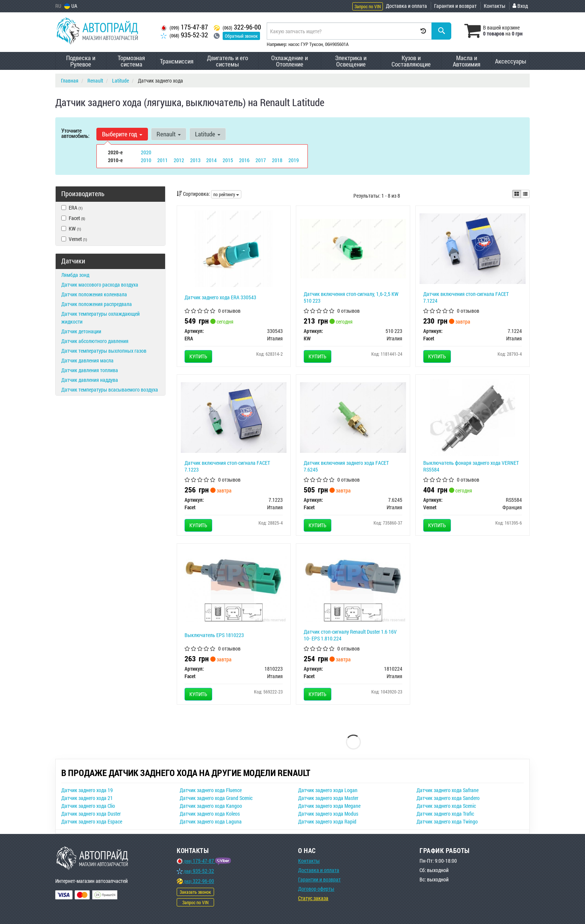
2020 (146, 152)
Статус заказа (313, 898)
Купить (198, 356)
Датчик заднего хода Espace (92, 821)
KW (71, 228)
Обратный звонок (241, 36)
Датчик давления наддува (90, 380)
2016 (244, 160)
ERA (72, 208)
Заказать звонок (195, 892)
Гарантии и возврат (319, 879)
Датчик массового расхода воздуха (100, 285)
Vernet (74, 239)
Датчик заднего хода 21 (87, 798)
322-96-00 (237, 27)
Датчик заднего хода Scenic (446, 806)
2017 (261, 160)
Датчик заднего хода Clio (88, 806)
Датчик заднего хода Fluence (211, 790)
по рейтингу (226, 194)
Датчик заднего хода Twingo (447, 821)
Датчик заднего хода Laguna (211, 821)
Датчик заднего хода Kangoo (211, 806)
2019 (294, 160)
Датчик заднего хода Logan (328, 790)
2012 (179, 160)
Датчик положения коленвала (94, 294)
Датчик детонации (81, 331)
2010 (146, 160)
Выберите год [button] (122, 134)
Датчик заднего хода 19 (87, 790)
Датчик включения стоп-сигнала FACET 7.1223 (227, 466)
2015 (228, 160)
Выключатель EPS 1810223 (214, 635)
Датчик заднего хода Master (328, 798)
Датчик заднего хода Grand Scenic (216, 798)
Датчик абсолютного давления (95, 341)
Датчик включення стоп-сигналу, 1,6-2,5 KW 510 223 (351, 297)
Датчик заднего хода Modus (328, 814)
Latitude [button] (208, 134)
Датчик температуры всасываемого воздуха (110, 390)
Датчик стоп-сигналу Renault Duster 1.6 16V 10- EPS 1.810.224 (350, 635)
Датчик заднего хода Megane (329, 806)
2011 (162, 160)
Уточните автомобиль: (75, 133)
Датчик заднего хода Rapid (327, 821)
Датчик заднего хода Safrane (448, 790)
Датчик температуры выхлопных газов (104, 351)
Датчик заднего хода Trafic (445, 814)
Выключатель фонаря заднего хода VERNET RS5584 (471, 466)
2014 (211, 160)
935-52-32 (184, 35)
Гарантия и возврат (455, 6)
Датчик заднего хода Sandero (448, 798)
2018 (277, 160)
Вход (520, 6)
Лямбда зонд (75, 275)
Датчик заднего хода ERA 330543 (220, 297)
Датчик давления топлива (90, 370)
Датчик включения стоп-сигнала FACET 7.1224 (466, 297)
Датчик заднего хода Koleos (210, 814)
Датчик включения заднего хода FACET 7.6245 (346, 466)
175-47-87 (184, 27)
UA (71, 6)
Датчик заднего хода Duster (91, 814)
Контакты (495, 6)
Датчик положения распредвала (97, 304)
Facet (73, 218)
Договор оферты (316, 889)
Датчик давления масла (87, 360)
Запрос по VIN (368, 6)
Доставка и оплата (406, 6)
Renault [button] (169, 134)
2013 (195, 160)
